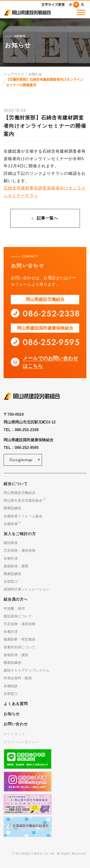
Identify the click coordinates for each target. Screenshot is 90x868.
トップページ (14, 74)
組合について (16, 484)
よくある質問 (16, 704)
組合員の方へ (16, 599)
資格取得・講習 (16, 566)
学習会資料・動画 (18, 678)
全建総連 (12, 524)
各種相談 (11, 686)
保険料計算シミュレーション (27, 589)
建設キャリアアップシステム (27, 670)
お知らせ (35, 74)
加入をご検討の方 (20, 534)
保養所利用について (19, 647)
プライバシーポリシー (21, 742)
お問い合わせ (16, 724)
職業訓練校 (12, 508)
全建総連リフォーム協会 (23, 516)
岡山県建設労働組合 (19, 493)
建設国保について (18, 616)
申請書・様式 (14, 609)
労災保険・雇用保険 (19, 551)
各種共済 (11, 558)
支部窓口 (11, 582)
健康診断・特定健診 (19, 639)
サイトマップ (14, 734)
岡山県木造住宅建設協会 (24, 500)
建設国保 (11, 543)
